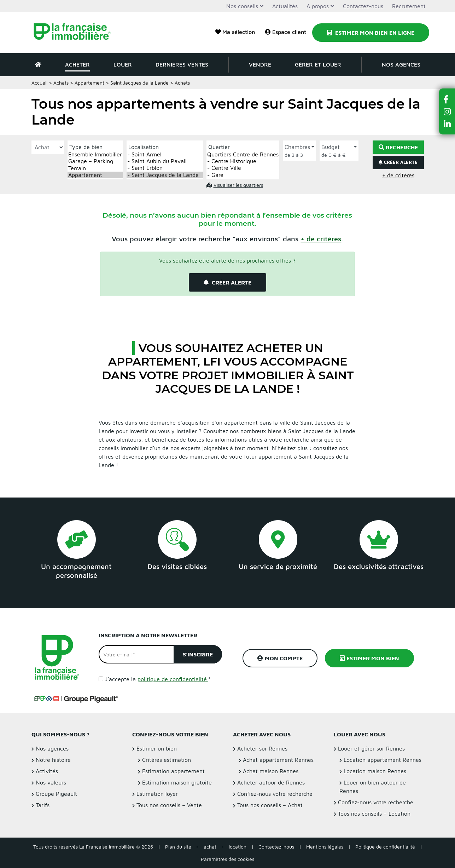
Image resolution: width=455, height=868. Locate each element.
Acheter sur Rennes (262, 748)
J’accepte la (158, 679)
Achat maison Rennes (271, 771)
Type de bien (86, 147)
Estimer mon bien (369, 658)
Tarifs (43, 805)
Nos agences (401, 64)
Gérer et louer (318, 64)
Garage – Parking (95, 161)
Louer (123, 64)
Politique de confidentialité (385, 847)
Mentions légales (325, 847)
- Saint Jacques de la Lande (165, 175)
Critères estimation (167, 760)
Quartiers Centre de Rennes (243, 154)
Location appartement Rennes (383, 760)
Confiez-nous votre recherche (275, 794)
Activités (47, 771)
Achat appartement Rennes (278, 760)
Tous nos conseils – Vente (169, 805)
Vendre (260, 64)
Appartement (89, 83)
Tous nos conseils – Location (374, 814)
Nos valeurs (51, 782)
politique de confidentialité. (173, 679)
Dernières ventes (182, 64)
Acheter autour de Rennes (271, 782)
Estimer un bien (157, 748)
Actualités (285, 6)
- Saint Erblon (165, 168)
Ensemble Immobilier (95, 154)
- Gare (243, 175)
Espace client (286, 32)
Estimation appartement (173, 771)
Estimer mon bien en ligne (371, 33)
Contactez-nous (363, 6)
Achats (61, 83)
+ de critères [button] (398, 175)
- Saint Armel (165, 154)
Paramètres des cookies (227, 859)
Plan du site (178, 847)
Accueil (39, 83)
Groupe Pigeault (56, 794)
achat (210, 847)
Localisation (144, 147)
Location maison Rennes (375, 771)
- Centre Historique (243, 161)
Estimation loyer (157, 794)
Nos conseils (242, 6)
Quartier (219, 147)
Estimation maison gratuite (177, 782)
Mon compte (280, 658)
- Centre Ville (243, 168)
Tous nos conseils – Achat (270, 805)
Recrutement (409, 6)
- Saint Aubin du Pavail (165, 161)
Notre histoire (53, 760)
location (238, 847)
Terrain (95, 168)
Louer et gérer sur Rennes (371, 748)
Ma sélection (235, 32)
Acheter (77, 64)
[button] (321, 239)
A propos (318, 6)
